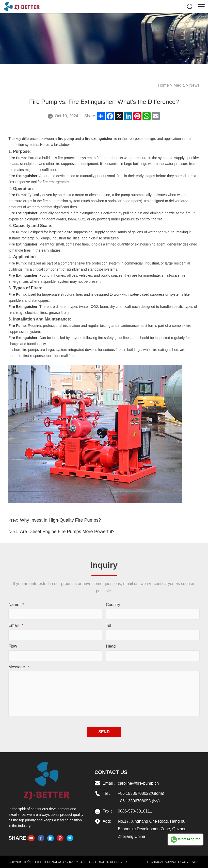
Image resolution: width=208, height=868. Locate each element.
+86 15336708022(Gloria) (141, 793)
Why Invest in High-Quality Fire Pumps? (60, 520)
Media (179, 85)
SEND (104, 732)
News (195, 85)
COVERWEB (191, 862)
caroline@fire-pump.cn (138, 783)
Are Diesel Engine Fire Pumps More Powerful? (67, 531)
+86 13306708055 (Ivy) (139, 801)
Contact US (111, 772)
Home (164, 85)
